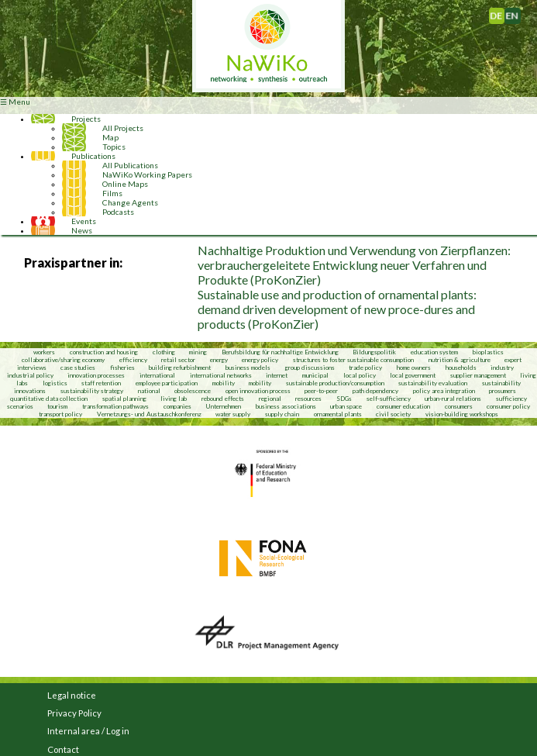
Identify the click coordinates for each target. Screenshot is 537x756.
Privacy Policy (74, 713)
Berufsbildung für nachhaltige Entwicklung (280, 352)
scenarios (20, 406)
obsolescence (193, 391)
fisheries (122, 368)
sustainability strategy (92, 391)
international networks (221, 375)
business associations (286, 406)
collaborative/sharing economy (63, 360)
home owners (414, 368)
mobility (224, 383)
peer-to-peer (321, 391)
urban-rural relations (453, 399)
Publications (93, 156)
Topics (114, 147)
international (157, 375)
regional (270, 399)
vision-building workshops (462, 414)
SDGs (344, 399)
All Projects (123, 128)
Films (112, 193)
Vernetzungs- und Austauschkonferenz (149, 414)
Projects (86, 119)
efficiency (133, 360)
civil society (393, 414)
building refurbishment (180, 368)
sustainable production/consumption (335, 383)
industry (502, 368)
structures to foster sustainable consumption (353, 360)
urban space (346, 406)
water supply (233, 414)
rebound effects (223, 399)
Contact (63, 749)
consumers (459, 406)
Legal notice (72, 695)
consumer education (403, 406)
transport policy (60, 414)
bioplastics (488, 352)
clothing (165, 352)
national (149, 391)
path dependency (375, 391)
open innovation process (258, 391)
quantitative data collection (49, 399)
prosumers (503, 391)
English (518, 12)
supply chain (282, 414)
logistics (55, 383)
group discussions (310, 368)
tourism (57, 406)
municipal (315, 375)
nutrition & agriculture (460, 360)
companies (177, 406)
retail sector (178, 360)
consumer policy (508, 406)
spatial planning (124, 399)
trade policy (365, 368)
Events (84, 221)
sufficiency (511, 399)
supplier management (478, 375)
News (82, 230)
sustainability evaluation (433, 383)
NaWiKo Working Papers (147, 174)
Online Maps (125, 184)
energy (219, 360)
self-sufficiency (389, 399)
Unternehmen (223, 406)
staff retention (101, 383)
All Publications (130, 165)
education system (434, 352)
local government (413, 375)
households (461, 368)
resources (308, 399)
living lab (174, 399)
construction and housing (104, 352)
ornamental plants (338, 414)
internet (277, 375)
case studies (78, 368)
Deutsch (504, 12)
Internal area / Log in (88, 731)
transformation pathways (115, 406)
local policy (360, 375)
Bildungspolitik (374, 352)
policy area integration (444, 391)
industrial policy (30, 375)
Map (110, 137)
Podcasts (118, 212)
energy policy (260, 360)
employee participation (167, 383)
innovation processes (96, 375)
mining (198, 352)
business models (248, 368)
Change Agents (130, 202)
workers (44, 352)
